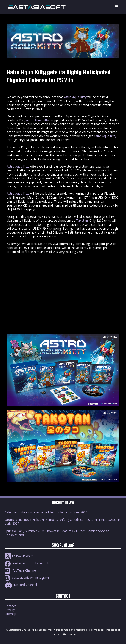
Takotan (82, 220)
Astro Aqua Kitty (75, 97)
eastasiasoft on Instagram (27, 578)
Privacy (10, 610)
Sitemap (10, 614)
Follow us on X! (19, 556)
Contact (10, 606)
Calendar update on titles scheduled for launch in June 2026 (46, 512)
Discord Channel (21, 585)
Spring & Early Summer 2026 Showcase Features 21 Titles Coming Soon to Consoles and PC (57, 533)
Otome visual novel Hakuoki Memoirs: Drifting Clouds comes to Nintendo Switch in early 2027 (63, 521)
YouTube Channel (21, 570)
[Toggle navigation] (117, 7)
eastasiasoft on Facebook (27, 563)
